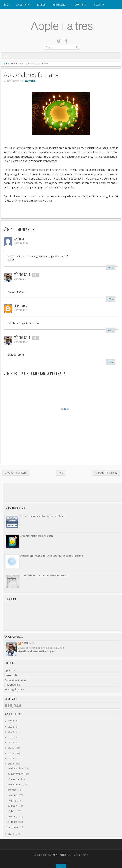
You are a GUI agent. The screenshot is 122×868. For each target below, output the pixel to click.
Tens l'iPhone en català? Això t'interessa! (44, 575)
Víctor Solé (23, 275)
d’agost (12, 790)
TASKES (41, 4)
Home (6, 64)
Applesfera (11, 670)
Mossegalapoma (14, 689)
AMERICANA (23, 4)
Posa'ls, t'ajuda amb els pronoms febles (43, 516)
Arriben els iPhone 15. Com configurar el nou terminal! (52, 556)
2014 (11, 753)
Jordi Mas (21, 306)
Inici (6, 4)
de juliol (13, 795)
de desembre (16, 768)
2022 (11, 732)
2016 (11, 742)
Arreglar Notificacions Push (37, 536)
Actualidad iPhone (16, 680)
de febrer (13, 822)
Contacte (81, 4)
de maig (13, 806)
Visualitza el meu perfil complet (36, 651)
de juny (12, 800)
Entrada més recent (16, 473)
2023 (11, 727)
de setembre (15, 784)
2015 (11, 748)
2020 (11, 737)
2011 (11, 834)
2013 (11, 758)
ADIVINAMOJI (60, 4)
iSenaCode (11, 675)
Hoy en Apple (12, 685)
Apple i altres (60, 855)
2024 (11, 721)
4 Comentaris (31, 81)
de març (13, 816)
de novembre (16, 774)
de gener (13, 827)
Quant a (99, 4)
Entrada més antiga (106, 473)
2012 (11, 764)
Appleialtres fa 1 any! (32, 75)
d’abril (12, 811)
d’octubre (13, 779)
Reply (110, 267)
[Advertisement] (62, 492)
